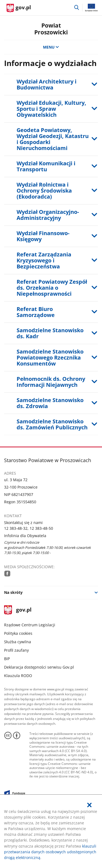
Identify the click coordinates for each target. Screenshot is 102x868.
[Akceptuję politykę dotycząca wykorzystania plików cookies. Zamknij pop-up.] (89, 805)
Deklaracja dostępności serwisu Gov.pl (39, 667)
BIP (7, 659)
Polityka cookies (18, 633)
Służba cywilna (18, 642)
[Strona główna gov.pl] (19, 8)
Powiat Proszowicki (51, 29)
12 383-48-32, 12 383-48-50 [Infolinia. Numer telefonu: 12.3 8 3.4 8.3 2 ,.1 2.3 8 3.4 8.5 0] (29, 528)
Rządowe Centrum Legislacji (30, 625)
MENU (51, 47)
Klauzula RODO (18, 676)
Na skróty (13, 592)
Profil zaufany (16, 650)
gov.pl (18, 610)
